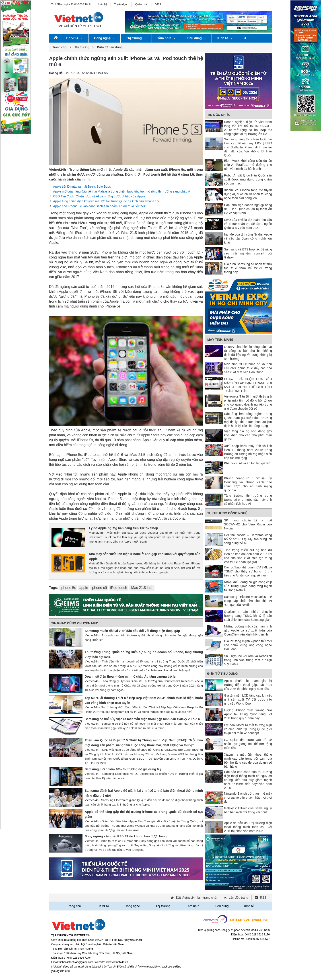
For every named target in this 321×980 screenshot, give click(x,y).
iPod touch (119, 588)
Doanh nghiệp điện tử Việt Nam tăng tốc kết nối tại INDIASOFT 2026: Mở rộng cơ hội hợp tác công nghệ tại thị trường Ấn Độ (248, 128)
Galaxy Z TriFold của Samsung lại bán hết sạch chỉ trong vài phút (248, 810)
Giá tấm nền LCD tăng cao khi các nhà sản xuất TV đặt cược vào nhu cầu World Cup (248, 699)
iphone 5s (68, 588)
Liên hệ (103, 4)
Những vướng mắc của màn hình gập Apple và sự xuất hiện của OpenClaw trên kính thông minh (248, 630)
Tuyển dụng (121, 4)
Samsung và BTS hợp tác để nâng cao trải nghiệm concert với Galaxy (248, 253)
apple (84, 588)
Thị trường (136, 38)
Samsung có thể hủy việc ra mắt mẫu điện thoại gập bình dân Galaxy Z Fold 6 (142, 719)
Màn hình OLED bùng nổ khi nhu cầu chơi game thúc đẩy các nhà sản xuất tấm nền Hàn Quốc (248, 368)
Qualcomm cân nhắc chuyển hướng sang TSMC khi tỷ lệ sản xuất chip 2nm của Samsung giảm (248, 616)
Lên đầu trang (239, 898)
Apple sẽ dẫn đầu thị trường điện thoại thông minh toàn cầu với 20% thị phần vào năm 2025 (248, 827)
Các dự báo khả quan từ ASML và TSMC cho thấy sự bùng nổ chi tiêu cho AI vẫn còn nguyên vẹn (248, 571)
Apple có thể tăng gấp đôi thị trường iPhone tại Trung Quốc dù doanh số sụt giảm (144, 814)
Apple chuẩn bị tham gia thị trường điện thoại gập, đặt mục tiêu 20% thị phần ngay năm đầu (248, 685)
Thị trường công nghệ (227, 513)
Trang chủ (60, 47)
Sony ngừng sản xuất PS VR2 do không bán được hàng (126, 836)
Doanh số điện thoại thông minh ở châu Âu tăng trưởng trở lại (131, 677)
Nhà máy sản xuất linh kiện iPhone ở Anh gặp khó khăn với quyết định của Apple (145, 556)
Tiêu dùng (196, 38)
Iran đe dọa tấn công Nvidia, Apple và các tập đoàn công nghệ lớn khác (248, 238)
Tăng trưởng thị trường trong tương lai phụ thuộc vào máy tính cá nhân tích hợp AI (248, 500)
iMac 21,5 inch (142, 588)
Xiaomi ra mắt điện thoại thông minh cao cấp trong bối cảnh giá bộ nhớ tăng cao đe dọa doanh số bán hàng (248, 761)
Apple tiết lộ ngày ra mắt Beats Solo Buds (82, 187)
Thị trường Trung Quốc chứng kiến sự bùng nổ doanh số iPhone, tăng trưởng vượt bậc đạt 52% (144, 654)
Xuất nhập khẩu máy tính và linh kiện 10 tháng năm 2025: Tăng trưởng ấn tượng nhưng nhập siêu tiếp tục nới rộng (248, 452)
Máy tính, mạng (220, 340)
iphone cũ (99, 588)
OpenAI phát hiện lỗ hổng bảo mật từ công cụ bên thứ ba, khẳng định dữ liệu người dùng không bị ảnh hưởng (248, 353)
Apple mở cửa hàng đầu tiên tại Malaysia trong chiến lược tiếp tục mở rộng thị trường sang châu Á (122, 191)
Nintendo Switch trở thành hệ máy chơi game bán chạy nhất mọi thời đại (248, 798)
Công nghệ (104, 38)
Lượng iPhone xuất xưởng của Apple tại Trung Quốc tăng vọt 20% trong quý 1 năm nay (248, 714)
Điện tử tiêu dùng (222, 674)
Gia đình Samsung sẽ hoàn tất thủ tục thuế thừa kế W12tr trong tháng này (248, 268)
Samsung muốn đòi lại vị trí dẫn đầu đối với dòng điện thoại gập (132, 631)
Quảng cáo (142, 4)
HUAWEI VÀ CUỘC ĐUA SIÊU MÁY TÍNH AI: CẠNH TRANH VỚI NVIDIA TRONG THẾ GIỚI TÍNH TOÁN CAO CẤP (248, 385)
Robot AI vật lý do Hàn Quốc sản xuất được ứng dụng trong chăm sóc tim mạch (248, 179)
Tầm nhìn (166, 38)
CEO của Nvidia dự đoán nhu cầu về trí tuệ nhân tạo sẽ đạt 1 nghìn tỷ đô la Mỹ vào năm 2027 (248, 224)
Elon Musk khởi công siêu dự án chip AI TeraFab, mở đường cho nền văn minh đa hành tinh (248, 165)
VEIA (158, 4)
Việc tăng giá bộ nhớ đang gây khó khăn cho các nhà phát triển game (248, 435)
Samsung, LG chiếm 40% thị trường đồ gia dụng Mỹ (123, 769)
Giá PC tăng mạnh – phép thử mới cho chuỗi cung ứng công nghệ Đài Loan (248, 645)
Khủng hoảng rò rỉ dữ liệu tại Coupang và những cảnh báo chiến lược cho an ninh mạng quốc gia (248, 484)
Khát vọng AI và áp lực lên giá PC (247, 463)
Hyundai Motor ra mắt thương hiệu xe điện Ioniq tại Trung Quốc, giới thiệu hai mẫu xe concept (248, 729)
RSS (263, 898)
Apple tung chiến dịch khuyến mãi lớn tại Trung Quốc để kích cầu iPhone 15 (106, 201)
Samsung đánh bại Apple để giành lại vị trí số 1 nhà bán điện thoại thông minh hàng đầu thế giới (144, 793)
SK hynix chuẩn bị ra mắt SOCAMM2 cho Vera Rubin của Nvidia (248, 524)
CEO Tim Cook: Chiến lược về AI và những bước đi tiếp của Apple (99, 196)
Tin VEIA (74, 38)
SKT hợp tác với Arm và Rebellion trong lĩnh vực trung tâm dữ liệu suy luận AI (248, 660)
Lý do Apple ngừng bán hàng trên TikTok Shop (123, 528)
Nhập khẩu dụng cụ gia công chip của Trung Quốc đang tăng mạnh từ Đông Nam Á (248, 586)
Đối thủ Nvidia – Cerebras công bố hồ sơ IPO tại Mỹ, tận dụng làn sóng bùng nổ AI (248, 539)
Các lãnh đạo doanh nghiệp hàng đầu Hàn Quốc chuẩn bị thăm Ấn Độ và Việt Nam (248, 209)
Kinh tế (225, 38)
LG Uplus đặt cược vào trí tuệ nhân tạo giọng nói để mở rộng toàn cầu (248, 744)
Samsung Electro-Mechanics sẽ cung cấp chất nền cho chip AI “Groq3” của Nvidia (248, 601)
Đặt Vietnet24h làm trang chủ (196, 898)
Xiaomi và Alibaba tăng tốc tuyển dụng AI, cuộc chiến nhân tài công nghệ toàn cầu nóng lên (248, 194)
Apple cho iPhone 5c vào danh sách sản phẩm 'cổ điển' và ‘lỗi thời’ (99, 206)
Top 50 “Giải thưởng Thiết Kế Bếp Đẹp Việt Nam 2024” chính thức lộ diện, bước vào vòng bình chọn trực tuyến (144, 700)
